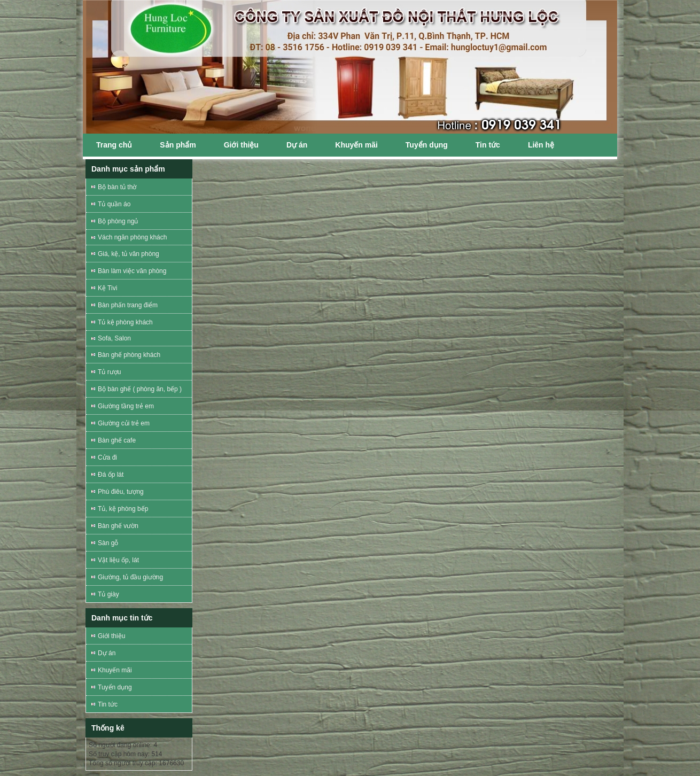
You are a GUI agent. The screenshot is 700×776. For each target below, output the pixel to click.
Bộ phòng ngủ (118, 221)
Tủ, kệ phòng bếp (123, 509)
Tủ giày (108, 594)
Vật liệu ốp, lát (118, 560)
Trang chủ (114, 145)
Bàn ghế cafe (117, 440)
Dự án (297, 145)
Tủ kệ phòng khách (125, 322)
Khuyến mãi (356, 145)
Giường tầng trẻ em (126, 406)
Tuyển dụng (427, 145)
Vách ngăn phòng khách (132, 237)
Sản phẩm (178, 145)
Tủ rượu (109, 372)
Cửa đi (107, 457)
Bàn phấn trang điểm (128, 305)
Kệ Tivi (107, 288)
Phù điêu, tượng (121, 492)
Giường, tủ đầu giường (130, 577)
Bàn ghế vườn (118, 526)
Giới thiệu (241, 145)
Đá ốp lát (111, 475)
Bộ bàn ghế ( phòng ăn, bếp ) (140, 389)
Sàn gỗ (108, 543)
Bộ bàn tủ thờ (117, 187)
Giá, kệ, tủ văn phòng (129, 254)
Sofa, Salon (114, 338)
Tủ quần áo (114, 204)
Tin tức (488, 145)
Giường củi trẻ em (124, 423)
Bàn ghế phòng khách (129, 355)
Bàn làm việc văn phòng (132, 271)
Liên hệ (541, 145)
